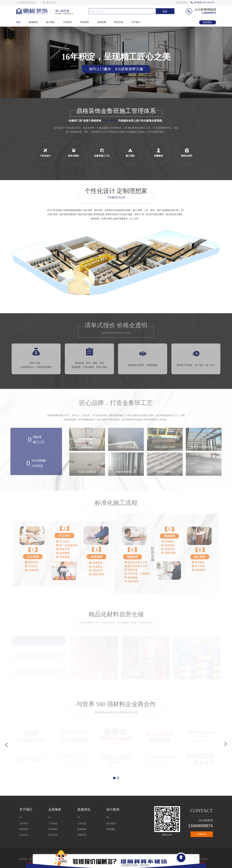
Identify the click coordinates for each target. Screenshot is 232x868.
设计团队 (50, 22)
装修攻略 (102, 22)
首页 (18, 22)
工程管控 (67, 22)
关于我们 (136, 22)
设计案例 (111, 824)
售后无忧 (119, 22)
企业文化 (24, 835)
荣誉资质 (24, 829)
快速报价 (207, 22)
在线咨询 (202, 834)
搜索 (165, 12)
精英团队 (111, 829)
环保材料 (84, 22)
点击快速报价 (181, 2)
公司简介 (24, 824)
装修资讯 (82, 835)
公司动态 (82, 824)
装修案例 (33, 22)
